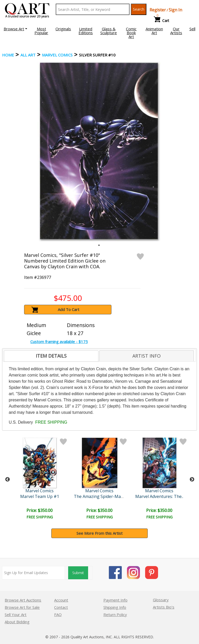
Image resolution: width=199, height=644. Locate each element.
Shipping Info (115, 607)
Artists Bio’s (164, 607)
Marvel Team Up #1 (40, 496)
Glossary (161, 600)
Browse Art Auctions (23, 600)
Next (192, 480)
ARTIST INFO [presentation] (147, 356)
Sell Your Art (16, 614)
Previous (8, 480)
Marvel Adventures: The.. (159, 496)
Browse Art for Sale (22, 607)
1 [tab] (99, 245)
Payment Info (115, 600)
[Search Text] (93, 9)
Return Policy (115, 614)
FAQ (58, 614)
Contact (61, 607)
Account (61, 600)
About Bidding (17, 622)
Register (158, 10)
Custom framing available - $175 (59, 342)
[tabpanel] (99, 151)
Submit (78, 573)
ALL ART (28, 55)
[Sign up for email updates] (33, 573)
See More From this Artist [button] (99, 533)
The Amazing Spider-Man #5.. (103, 496)
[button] (15, 29)
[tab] (51, 356)
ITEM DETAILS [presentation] (51, 356)
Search (139, 9)
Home (8, 55)
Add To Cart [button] (69, 309)
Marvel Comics (57, 55)
